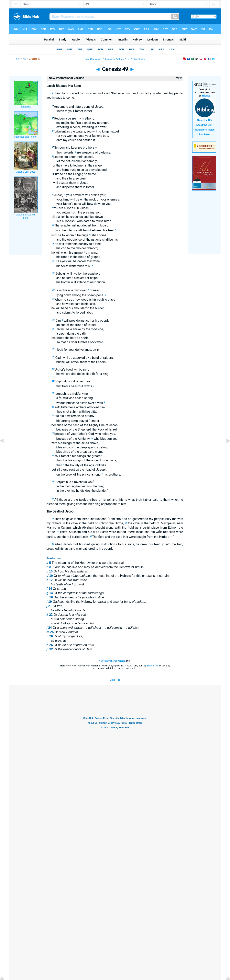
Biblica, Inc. (153, 666)
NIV (25, 59)
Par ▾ (178, 78)
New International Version (112, 661)
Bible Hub (115, 680)
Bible (18, 59)
